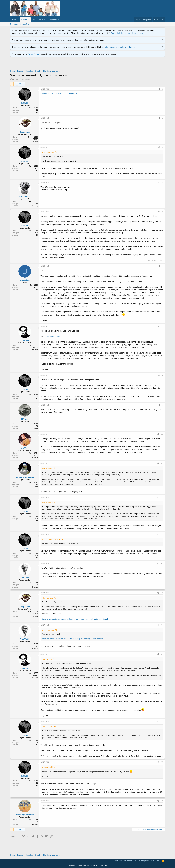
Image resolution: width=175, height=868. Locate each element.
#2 (162, 118)
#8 (162, 375)
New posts (14, 24)
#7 (162, 326)
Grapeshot (25, 132)
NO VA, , (35, 206)
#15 (162, 593)
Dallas (36, 428)
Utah (36, 289)
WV (36, 487)
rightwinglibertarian (25, 815)
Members (53, 20)
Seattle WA (34, 824)
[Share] (159, 89)
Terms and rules (130, 861)
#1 (162, 89)
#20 (162, 801)
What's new (38, 20)
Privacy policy (143, 861)
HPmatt (25, 419)
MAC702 (25, 448)
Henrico (35, 587)
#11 (162, 463)
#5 (162, 212)
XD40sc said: (47, 659)
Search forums (26, 24)
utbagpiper (25, 280)
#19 (162, 762)
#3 (162, 147)
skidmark (25, 340)
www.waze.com (53, 336)
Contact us (118, 861)
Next (20, 84)
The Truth (25, 578)
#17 (162, 654)
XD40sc (15, 79)
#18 (162, 722)
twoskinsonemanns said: (52, 540)
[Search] (159, 20)
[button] (45, 20)
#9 (162, 405)
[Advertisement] (58, 64)
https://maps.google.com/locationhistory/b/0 (59, 93)
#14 (162, 564)
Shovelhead (25, 197)
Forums (25, 20)
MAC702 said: (48, 468)
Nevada (35, 457)
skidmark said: (48, 767)
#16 (162, 625)
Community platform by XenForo (88, 866)
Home (15, 20)
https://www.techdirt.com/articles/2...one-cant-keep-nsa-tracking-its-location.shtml (76, 619)
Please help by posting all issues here (127, 33)
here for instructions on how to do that (118, 47)
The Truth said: (48, 598)
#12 (162, 498)
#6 (162, 266)
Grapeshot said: (48, 152)
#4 (162, 183)
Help (152, 861)
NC (37, 112)
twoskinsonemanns (25, 477)
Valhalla (35, 141)
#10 (162, 434)
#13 (162, 535)
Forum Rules (33, 54)
